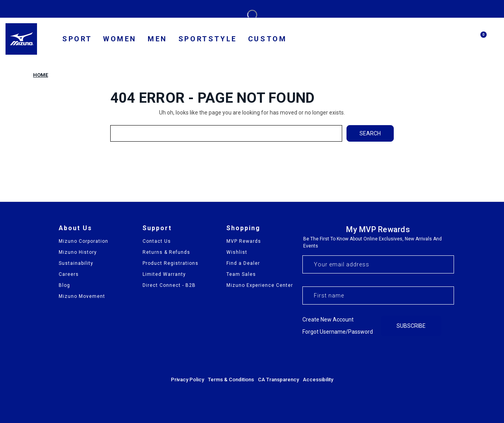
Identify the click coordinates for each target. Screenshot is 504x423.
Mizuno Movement (82, 296)
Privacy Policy (187, 380)
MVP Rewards (244, 241)
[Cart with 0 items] (480, 42)
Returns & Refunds (166, 252)
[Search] (461, 39)
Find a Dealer (243, 263)
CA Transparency (278, 380)
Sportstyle (208, 39)
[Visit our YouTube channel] (447, 356)
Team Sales (241, 274)
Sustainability (76, 263)
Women (120, 39)
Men (157, 39)
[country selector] (400, 40)
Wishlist (237, 252)
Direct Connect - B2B (169, 285)
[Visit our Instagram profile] (426, 356)
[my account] (442, 40)
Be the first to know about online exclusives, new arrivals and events (372, 242)
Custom (268, 39)
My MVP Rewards (378, 229)
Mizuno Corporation (83, 241)
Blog (64, 285)
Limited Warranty (164, 274)
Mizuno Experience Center (260, 285)
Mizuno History (78, 252)
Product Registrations (170, 263)
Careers (69, 274)
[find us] (423, 40)
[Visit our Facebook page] (405, 356)
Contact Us (157, 241)
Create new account (328, 320)
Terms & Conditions (231, 380)
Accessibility (318, 380)
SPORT (77, 39)
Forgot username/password (338, 332)
